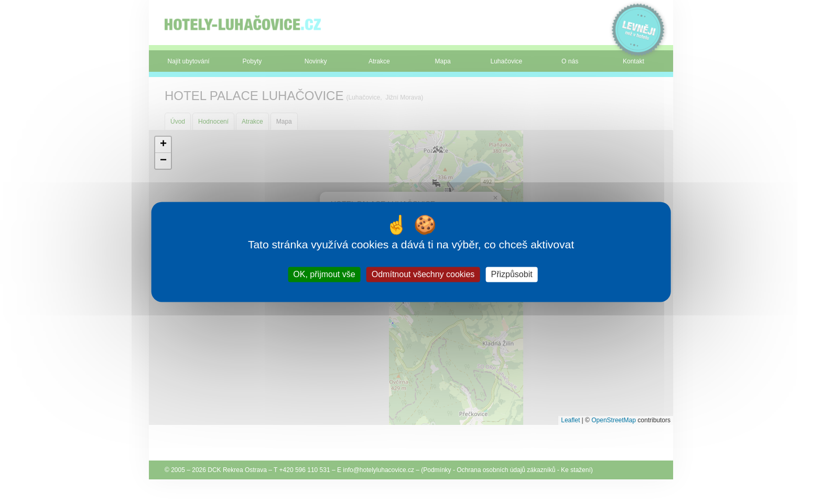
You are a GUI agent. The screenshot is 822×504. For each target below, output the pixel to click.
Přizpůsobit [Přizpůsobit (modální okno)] (511, 274)
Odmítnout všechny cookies (423, 274)
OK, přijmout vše (324, 274)
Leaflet (570, 420)
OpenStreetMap (614, 420)
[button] (163, 145)
